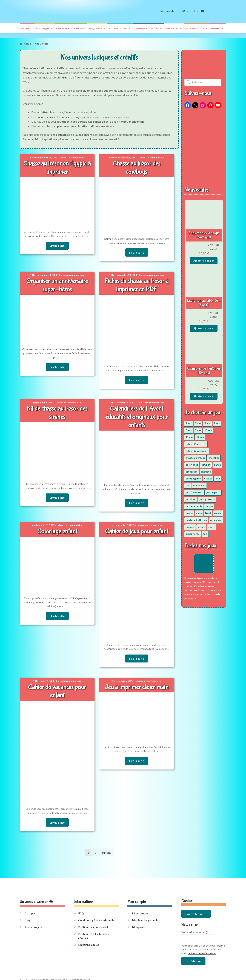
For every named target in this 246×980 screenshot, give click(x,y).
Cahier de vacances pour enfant (57, 675)
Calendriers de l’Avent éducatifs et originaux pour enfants (137, 406)
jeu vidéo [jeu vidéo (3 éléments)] (191, 497)
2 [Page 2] (95, 832)
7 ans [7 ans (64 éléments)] (217, 421)
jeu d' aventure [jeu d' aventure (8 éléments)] (194, 491)
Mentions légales (89, 924)
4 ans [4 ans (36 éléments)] (189, 421)
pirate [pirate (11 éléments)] (218, 511)
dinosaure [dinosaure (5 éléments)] (192, 470)
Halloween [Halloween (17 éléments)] (199, 484)
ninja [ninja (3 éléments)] (199, 511)
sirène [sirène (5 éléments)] (201, 525)
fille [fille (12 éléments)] (218, 477)
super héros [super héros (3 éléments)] (193, 532)
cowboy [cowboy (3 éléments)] (206, 463)
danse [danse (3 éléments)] (217, 463)
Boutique (43, 31)
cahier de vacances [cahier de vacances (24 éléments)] (197, 449)
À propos (30, 893)
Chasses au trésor (69, 31)
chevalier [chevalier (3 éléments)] (214, 456)
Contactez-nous (196, 894)
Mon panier (139, 907)
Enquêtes (95, 31)
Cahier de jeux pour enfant (137, 520)
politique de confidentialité (202, 933)
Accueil (27, 31)
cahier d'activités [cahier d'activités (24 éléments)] (196, 442)
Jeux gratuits (195, 31)
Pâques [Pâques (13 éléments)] (190, 525)
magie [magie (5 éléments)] (189, 511)
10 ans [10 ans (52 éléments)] (208, 428)
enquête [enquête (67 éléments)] (206, 470)
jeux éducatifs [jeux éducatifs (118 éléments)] (194, 504)
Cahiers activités (147, 31)
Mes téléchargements (145, 900)
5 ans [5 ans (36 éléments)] (198, 421)
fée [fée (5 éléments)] (188, 484)
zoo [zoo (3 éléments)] (205, 532)
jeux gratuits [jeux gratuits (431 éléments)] (207, 497)
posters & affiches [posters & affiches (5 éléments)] (196, 518)
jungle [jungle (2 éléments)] (209, 504)
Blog (27, 900)
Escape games (118, 31)
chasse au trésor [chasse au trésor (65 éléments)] (195, 456)
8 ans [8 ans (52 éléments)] (189, 428)
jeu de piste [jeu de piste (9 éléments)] (213, 491)
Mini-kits (172, 31)
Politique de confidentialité (95, 907)
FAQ (81, 893)
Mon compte (168, 14)
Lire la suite (57, 243)
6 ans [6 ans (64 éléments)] (207, 421)
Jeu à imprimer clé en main (137, 675)
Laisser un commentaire (72, 156)
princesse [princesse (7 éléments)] (216, 518)
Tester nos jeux (33, 907)
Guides (216, 31)
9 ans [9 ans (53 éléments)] (198, 428)
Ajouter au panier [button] (204, 259)
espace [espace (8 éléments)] (208, 477)
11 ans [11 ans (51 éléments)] (189, 435)
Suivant (106, 832)
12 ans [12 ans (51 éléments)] (200, 435)
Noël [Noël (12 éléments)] (208, 511)
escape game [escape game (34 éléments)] (193, 477)
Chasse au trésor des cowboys (137, 162)
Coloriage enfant (57, 520)
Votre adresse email (194, 912)
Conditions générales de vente (96, 900)
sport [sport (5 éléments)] (212, 525)
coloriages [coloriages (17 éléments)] (192, 463)
